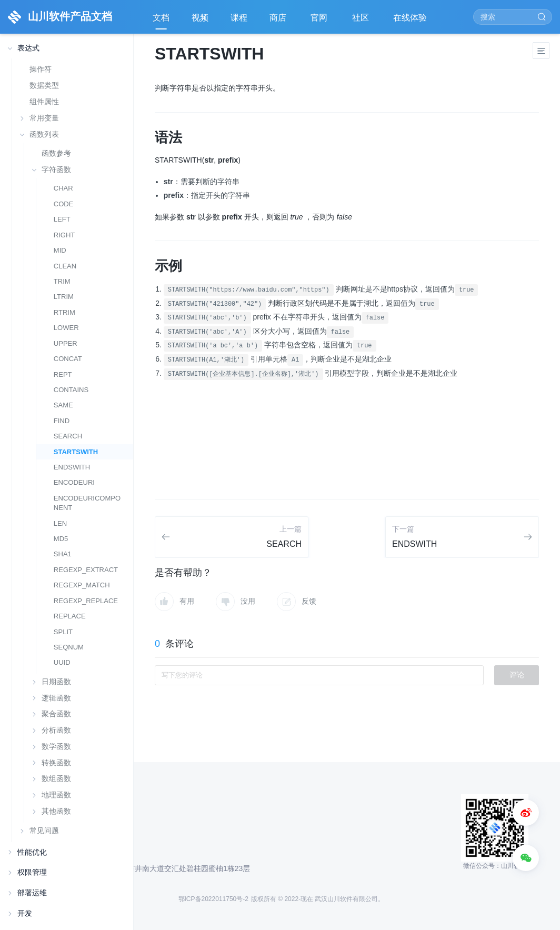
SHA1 (63, 554)
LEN (60, 523)
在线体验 (411, 21)
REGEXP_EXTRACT (86, 570)
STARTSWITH (76, 452)
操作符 (41, 69)
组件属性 (44, 102)
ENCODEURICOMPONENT (87, 503)
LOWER (66, 328)
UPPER (66, 343)
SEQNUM (69, 647)
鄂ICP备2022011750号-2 (213, 899)
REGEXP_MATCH (82, 585)
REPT (63, 374)
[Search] (513, 17)
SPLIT (63, 632)
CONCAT (68, 359)
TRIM (62, 281)
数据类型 (44, 85)
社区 (362, 21)
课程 (239, 18)
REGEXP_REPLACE (86, 601)
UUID (62, 662)
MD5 (61, 539)
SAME (63, 405)
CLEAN (65, 266)
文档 (161, 18)
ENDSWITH (72, 467)
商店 (279, 21)
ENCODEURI (74, 482)
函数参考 (56, 153)
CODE (64, 204)
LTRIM (64, 297)
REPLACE (70, 616)
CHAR (63, 188)
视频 (200, 18)
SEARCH (68, 436)
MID (60, 250)
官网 (320, 21)
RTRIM (64, 312)
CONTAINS (71, 390)
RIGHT (64, 235)
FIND (62, 421)
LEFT (62, 219)
